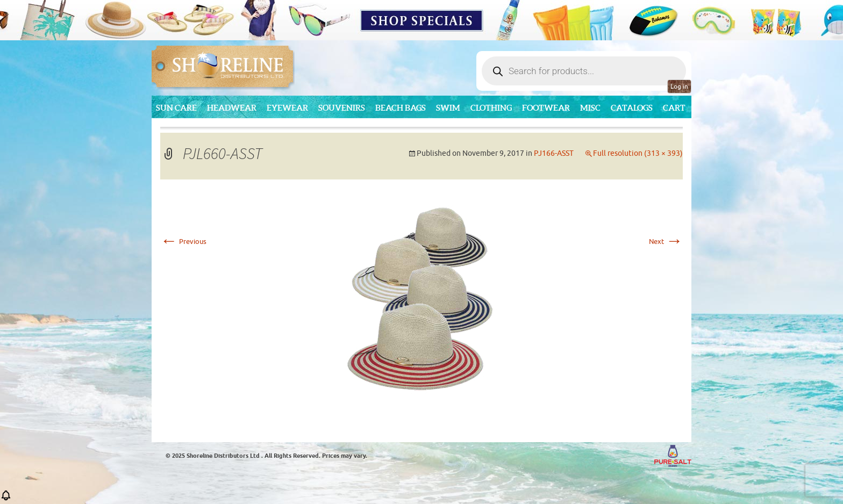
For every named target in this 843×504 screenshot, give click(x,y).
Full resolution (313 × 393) (638, 153)
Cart (674, 108)
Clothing (491, 108)
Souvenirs (342, 108)
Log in (679, 87)
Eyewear (287, 108)
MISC (590, 108)
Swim (448, 108)
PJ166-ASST (554, 153)
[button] (6, 499)
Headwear (232, 108)
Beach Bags (401, 108)
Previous (183, 242)
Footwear (546, 108)
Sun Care (176, 108)
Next (666, 242)
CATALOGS (632, 108)
